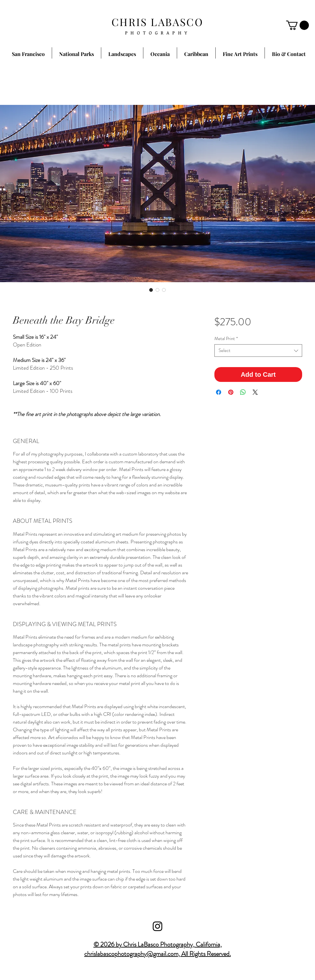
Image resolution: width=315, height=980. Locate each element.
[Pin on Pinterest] (231, 392)
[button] (297, 25)
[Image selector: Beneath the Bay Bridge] (151, 290)
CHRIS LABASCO (157, 22)
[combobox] (258, 351)
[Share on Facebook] (219, 392)
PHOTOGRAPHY (158, 33)
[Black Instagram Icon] (157, 926)
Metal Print (226, 339)
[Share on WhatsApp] (243, 392)
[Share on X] (255, 392)
